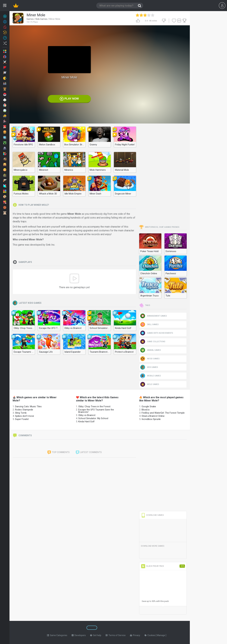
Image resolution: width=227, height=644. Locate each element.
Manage (161, 635)
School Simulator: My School (93, 418)
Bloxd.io (146, 410)
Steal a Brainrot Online (153, 416)
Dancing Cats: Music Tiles (28, 406)
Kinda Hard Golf (86, 422)
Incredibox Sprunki (151, 419)
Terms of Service (116, 635)
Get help (96, 635)
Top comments (58, 452)
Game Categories (57, 635)
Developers (79, 635)
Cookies (150, 635)
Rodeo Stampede (24, 410)
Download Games (152, 515)
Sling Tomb (21, 413)
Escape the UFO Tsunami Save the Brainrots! (96, 411)
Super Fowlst (22, 419)
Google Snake (149, 406)
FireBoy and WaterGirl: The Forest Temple (163, 413)
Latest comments (89, 452)
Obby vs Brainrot (87, 415)
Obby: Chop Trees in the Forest (94, 406)
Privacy (135, 635)
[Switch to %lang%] (68, 628)
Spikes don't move (25, 416)
